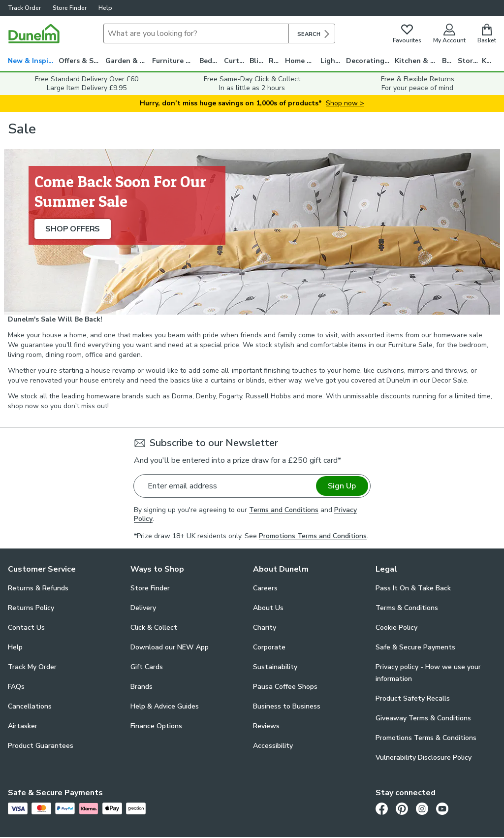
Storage (470, 61)
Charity (265, 628)
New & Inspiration (33, 61)
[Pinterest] (402, 809)
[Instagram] (422, 809)
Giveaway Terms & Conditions (423, 718)
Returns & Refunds (38, 588)
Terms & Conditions (407, 608)
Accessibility (273, 746)
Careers (265, 588)
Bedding (212, 61)
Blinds (259, 61)
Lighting (333, 61)
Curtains (237, 61)
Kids (489, 61)
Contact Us (26, 628)
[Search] (196, 33)
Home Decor (303, 61)
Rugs (277, 61)
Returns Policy (31, 608)
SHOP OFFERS (73, 229)
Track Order (24, 8)
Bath (450, 61)
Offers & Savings (82, 61)
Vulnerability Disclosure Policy (424, 757)
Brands (142, 687)
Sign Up (342, 486)
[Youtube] (442, 809)
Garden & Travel (128, 61)
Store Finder (70, 8)
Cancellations (30, 706)
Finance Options (156, 726)
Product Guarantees (41, 746)
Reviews (266, 726)
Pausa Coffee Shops (285, 687)
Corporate (269, 647)
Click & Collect (154, 628)
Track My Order (32, 667)
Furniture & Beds (176, 61)
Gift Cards (147, 667)
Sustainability (275, 667)
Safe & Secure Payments (415, 647)
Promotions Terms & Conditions (426, 738)
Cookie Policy (396, 628)
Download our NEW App (170, 647)
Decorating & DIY (370, 61)
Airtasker (23, 726)
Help (105, 8)
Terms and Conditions (284, 510)
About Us (268, 608)
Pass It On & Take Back (413, 588)
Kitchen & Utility (418, 61)
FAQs (16, 687)
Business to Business (287, 706)
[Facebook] (382, 809)
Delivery (143, 608)
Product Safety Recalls (413, 698)
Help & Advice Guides (165, 706)
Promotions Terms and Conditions (313, 536)
